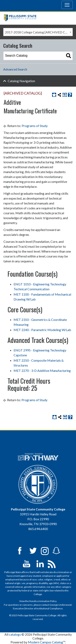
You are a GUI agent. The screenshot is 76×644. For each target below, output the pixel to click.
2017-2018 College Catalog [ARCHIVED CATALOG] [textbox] (39, 32)
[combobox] (38, 32)
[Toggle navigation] (67, 5)
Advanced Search (15, 69)
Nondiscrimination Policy (43, 601)
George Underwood (61, 605)
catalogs (15, 634)
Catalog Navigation (21, 81)
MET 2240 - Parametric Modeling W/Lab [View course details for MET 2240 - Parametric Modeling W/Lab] (42, 330)
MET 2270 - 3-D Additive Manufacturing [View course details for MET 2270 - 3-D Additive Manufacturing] (42, 371)
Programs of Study (35, 126)
